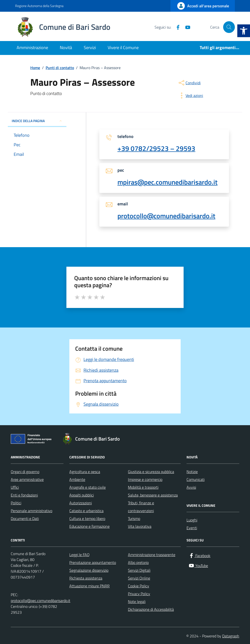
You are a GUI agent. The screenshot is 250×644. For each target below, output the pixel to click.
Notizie (192, 472)
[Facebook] (176, 27)
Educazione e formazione (89, 526)
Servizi (90, 48)
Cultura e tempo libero (87, 518)
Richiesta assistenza (86, 578)
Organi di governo (25, 472)
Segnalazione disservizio (89, 570)
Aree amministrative (27, 479)
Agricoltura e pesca (85, 472)
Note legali (137, 602)
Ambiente (77, 479)
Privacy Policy (139, 594)
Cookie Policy (139, 586)
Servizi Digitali (139, 570)
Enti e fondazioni (24, 495)
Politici (16, 503)
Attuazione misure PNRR (89, 586)
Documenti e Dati (25, 518)
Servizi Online (139, 578)
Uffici (15, 487)
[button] (244, 31)
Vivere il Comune (123, 48)
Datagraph (231, 636)
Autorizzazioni (81, 503)
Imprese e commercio (145, 479)
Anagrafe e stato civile (88, 487)
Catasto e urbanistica (86, 511)
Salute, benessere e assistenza (153, 495)
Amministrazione (32, 48)
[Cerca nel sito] (229, 27)
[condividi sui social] (189, 83)
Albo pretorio (138, 562)
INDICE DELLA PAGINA (37, 121)
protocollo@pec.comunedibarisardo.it (41, 601)
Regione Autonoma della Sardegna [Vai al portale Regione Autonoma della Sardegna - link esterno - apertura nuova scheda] (39, 6)
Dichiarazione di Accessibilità (151, 609)
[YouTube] (186, 27)
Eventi (192, 528)
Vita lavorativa (140, 526)
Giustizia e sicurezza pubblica (151, 472)
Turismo (134, 518)
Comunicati (196, 479)
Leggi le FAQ (79, 555)
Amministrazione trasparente (152, 555)
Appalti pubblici (82, 495)
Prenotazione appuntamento (93, 562)
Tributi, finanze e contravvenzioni (141, 507)
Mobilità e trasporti (143, 487)
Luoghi (192, 520)
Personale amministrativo (31, 511)
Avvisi (191, 487)
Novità (66, 48)
